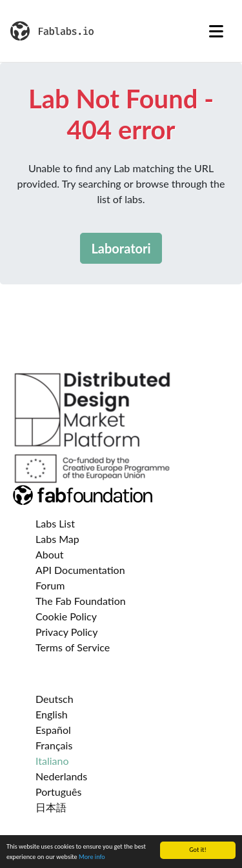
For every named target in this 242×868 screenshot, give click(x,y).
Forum (50, 585)
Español (53, 730)
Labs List (55, 523)
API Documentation (80, 570)
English (52, 714)
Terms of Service (73, 647)
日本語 (51, 807)
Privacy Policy (67, 632)
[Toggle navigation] (216, 31)
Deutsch (55, 699)
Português (58, 792)
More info (92, 857)
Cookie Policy (66, 616)
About (50, 554)
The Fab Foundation (81, 601)
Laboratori (121, 248)
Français (54, 745)
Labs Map (57, 539)
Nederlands (61, 776)
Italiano (52, 761)
